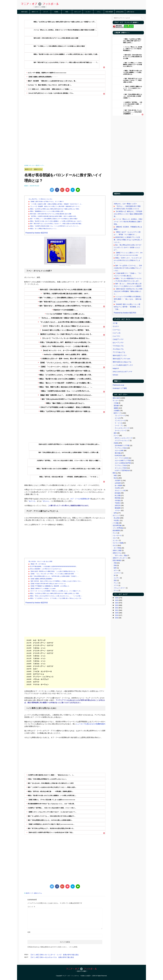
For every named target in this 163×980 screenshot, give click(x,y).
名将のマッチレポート (120, 558)
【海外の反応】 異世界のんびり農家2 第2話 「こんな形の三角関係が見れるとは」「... (54, 571)
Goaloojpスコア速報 (120, 388)
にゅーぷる (117, 333)
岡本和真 (118, 498)
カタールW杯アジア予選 (123, 460)
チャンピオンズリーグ (122, 428)
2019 (117, 615)
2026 (117, 598)
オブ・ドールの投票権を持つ (81, 499)
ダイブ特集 (117, 548)
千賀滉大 (118, 503)
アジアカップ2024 (121, 448)
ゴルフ (115, 538)
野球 (114, 473)
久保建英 (117, 411)
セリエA (117, 418)
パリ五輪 (116, 523)
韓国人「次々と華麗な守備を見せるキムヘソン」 (44, 229)
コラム (99, 12)
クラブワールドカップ (122, 441)
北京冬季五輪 (117, 525)
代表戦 (56, 12)
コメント (31, 907)
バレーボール (117, 535)
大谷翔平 (118, 480)
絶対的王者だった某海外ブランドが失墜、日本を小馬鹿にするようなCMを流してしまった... (128, 240)
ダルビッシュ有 (120, 490)
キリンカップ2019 (121, 468)
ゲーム (116, 590)
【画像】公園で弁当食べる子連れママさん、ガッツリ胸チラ (47, 202)
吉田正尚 (118, 505)
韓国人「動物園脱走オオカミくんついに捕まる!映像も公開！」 (48, 211)
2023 (117, 605)
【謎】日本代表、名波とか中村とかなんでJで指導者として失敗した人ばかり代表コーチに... (56, 581)
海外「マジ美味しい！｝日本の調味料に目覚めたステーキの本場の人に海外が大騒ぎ (54, 219)
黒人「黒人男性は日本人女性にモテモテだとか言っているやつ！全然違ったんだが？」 (128, 247)
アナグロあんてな (119, 352)
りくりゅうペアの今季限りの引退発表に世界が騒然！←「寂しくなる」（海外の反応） (128, 299)
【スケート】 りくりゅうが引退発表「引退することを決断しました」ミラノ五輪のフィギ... (56, 591)
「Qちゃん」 (46, 501)
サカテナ (116, 326)
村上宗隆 (118, 495)
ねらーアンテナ (118, 343)
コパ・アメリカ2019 (121, 458)
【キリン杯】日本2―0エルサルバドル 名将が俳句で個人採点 (52, 957)
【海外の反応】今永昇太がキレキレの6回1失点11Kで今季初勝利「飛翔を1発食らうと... (128, 291)
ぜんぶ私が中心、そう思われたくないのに (40, 199)
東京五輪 (118, 453)
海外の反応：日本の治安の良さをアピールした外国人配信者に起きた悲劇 (51, 214)
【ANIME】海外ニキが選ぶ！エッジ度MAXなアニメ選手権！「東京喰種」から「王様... (127, 307)
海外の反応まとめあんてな (122, 362)
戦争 (115, 568)
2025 (117, 600)
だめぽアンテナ (118, 339)
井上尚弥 (117, 518)
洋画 (115, 563)
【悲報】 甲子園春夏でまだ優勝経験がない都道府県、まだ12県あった (50, 586)
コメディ (117, 578)
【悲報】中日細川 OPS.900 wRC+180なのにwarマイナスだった (48, 584)
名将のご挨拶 (117, 550)
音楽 (115, 580)
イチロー (118, 510)
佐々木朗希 (118, 485)
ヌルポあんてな (118, 349)
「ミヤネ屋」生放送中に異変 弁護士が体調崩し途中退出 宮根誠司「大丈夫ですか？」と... (56, 204)
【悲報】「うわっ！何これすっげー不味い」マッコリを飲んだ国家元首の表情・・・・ (54, 574)
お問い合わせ (130, 12)
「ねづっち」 (32, 501)
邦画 (115, 565)
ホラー (116, 570)
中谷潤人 (117, 520)
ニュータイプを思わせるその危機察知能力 (91, 724)
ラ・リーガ (118, 423)
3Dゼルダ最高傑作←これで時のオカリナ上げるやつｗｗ (46, 569)
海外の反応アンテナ (120, 355)
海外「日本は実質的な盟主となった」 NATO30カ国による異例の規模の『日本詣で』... (54, 576)
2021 (117, 610)
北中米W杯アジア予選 (122, 446)
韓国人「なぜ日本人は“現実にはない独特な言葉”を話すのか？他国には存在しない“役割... (55, 209)
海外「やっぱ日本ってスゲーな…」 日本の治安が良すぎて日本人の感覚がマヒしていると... (128, 268)
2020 (117, 613)
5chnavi (115, 375)
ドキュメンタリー (120, 588)
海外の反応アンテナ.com (121, 359)
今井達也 (118, 500)
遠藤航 (116, 408)
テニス (115, 533)
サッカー (116, 401)
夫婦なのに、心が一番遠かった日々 (125, 204)
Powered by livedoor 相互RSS (37, 233)
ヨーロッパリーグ (121, 431)
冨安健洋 (117, 406)
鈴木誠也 (118, 493)
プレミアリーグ (120, 416)
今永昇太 (118, 488)
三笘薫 (116, 403)
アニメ (116, 583)
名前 (29, 932)
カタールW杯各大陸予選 (123, 463)
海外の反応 (24, 12)
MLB (67, 12)
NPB (115, 513)
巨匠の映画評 (109, 12)
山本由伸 (118, 483)
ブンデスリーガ (120, 421)
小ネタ (115, 545)
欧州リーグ (35, 12)
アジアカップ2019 (121, 465)
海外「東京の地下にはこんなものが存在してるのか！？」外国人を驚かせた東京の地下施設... (56, 224)
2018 (117, 618)
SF (115, 575)
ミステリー (117, 573)
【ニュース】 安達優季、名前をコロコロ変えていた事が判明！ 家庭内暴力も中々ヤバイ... (55, 206)
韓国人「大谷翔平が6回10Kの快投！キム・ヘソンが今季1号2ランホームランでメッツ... (55, 226)
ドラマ (116, 585)
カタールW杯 (119, 450)
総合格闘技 (116, 530)
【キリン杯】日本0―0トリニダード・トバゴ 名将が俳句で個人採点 (54, 955)
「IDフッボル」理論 (120, 555)
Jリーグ (46, 12)
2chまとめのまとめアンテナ (123, 372)
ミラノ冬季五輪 (118, 528)
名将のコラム (38, 893)
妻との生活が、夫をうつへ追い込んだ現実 (40, 561)
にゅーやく (117, 336)
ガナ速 (115, 323)
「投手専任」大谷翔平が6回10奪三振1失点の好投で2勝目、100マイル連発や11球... (53, 216)
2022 (117, 608)
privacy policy (120, 12)
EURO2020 (119, 455)
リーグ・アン (119, 426)
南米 (115, 433)
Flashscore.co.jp (118, 385)
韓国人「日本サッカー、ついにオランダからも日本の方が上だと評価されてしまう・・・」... (128, 260)
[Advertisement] (65, 124)
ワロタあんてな (118, 346)
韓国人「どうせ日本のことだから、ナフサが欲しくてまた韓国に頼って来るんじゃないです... (56, 598)
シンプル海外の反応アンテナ (123, 365)
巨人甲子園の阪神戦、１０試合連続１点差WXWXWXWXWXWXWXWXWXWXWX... (53, 566)
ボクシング (77, 12)
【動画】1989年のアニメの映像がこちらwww (43, 589)
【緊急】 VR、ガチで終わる (38, 564)
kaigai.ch (116, 368)
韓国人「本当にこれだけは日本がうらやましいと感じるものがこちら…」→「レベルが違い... (56, 596)
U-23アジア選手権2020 (122, 470)
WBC (115, 475)
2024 (117, 603)
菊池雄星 (118, 508)
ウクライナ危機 (118, 543)
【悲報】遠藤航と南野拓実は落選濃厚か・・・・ (44, 579)
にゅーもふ (117, 330)
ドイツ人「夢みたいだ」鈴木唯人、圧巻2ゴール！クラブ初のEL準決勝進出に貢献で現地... (128, 222)
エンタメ (88, 12)
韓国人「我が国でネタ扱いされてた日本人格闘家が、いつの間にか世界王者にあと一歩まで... (56, 221)
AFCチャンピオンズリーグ (123, 438)
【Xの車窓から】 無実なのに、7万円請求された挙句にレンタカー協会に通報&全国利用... (128, 214)
